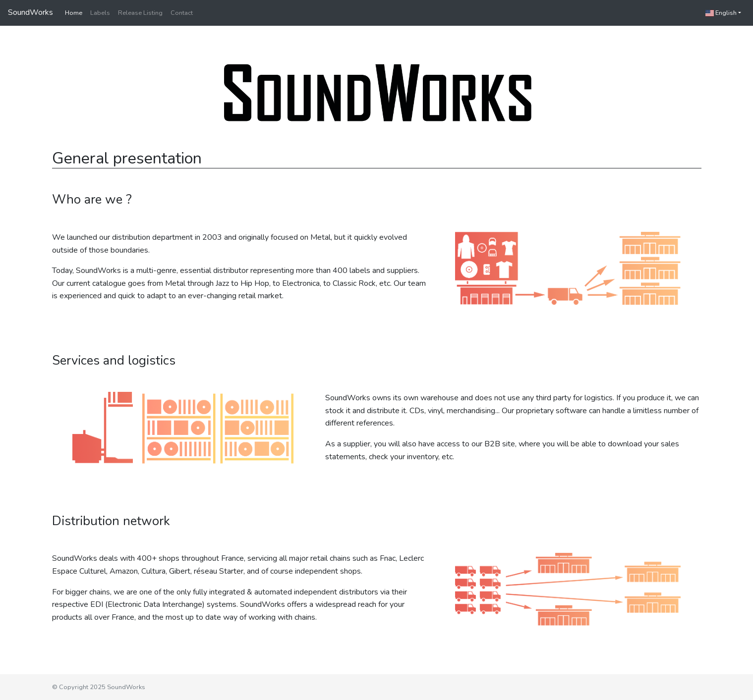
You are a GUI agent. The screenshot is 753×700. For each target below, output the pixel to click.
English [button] (721, 13)
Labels (100, 13)
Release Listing (140, 13)
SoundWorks (30, 12)
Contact (182, 13)
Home (74, 13)
